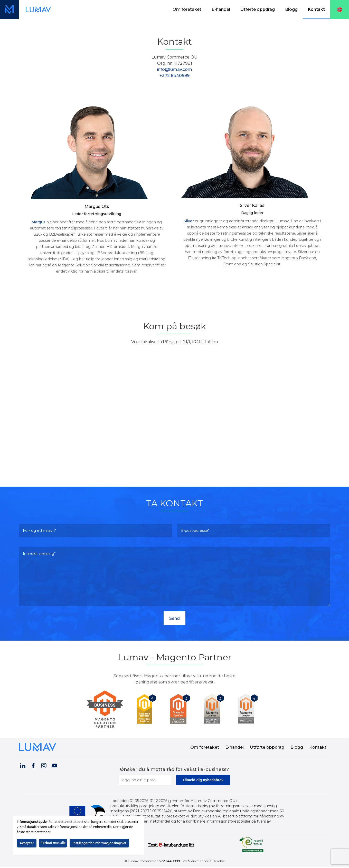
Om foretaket (187, 9)
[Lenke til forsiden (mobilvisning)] (10, 9)
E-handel (221, 9)
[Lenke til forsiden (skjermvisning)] (38, 9)
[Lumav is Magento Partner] (107, 709)
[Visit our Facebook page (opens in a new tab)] (33, 766)
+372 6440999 (174, 76)
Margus (39, 222)
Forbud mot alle (53, 843)
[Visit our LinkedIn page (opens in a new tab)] (23, 766)
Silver (189, 221)
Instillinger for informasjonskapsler (99, 843)
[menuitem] (187, 9)
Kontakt (316, 9)
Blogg (291, 9)
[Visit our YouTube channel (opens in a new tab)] (54, 766)
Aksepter (27, 843)
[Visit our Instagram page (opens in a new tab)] (44, 766)
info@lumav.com (174, 69)
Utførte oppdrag (258, 9)
